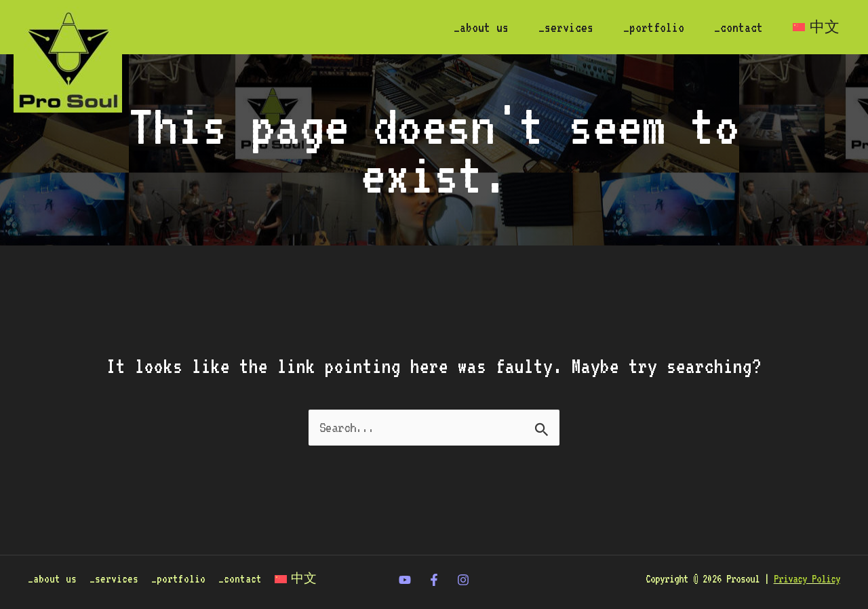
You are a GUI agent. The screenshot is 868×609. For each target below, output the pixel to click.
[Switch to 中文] (816, 27)
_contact (738, 27)
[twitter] (405, 580)
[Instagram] (463, 580)
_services (566, 27)
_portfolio (654, 27)
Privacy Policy (807, 579)
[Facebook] (434, 580)
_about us (481, 27)
